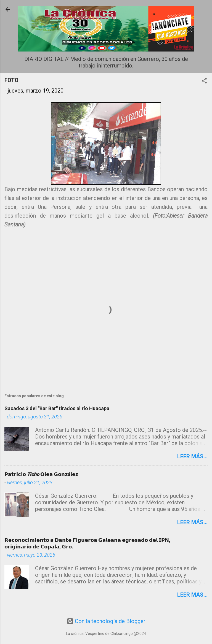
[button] (204, 81)
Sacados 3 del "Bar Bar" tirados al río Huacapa (57, 408)
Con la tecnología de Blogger (106, 621)
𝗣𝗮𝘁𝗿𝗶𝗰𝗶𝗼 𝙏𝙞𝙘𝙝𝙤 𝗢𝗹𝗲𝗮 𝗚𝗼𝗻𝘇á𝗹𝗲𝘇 (41, 474)
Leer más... (192, 456)
